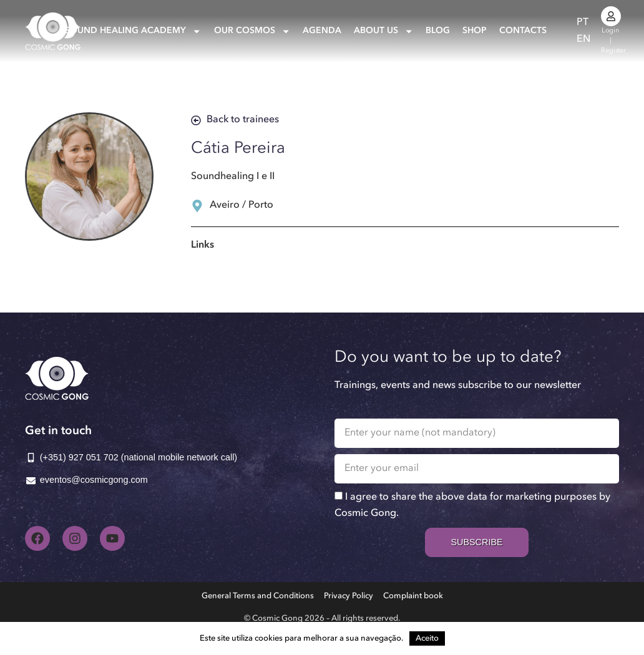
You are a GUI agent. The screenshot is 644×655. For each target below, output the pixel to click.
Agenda (322, 31)
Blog (438, 31)
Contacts (523, 31)
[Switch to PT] (583, 23)
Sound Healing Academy (133, 31)
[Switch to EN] (583, 40)
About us (383, 31)
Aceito (427, 638)
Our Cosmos (252, 31)
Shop (475, 31)
